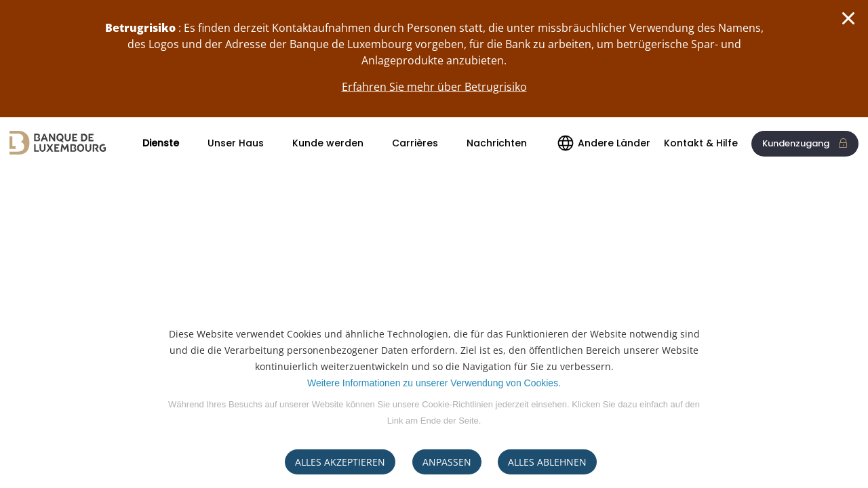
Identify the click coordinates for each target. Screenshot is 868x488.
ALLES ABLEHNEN (547, 462)
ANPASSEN (447, 462)
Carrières (415, 143)
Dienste (161, 143)
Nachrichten (497, 143)
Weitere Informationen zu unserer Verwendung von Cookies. (434, 383)
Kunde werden (328, 143)
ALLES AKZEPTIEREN (340, 462)
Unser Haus (236, 143)
